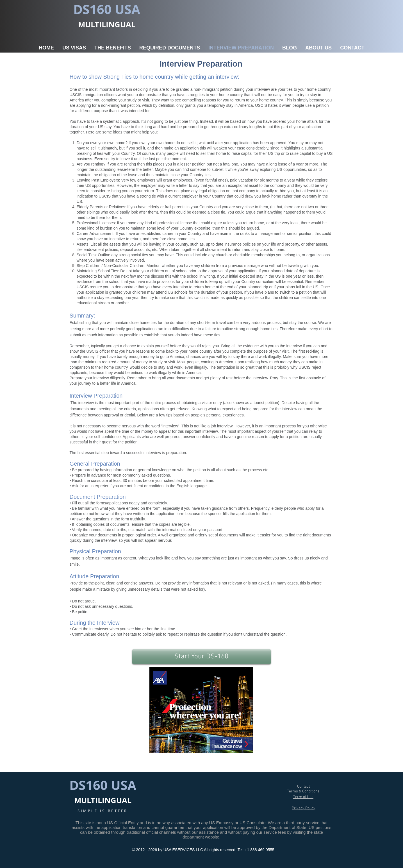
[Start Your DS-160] (201, 657)
